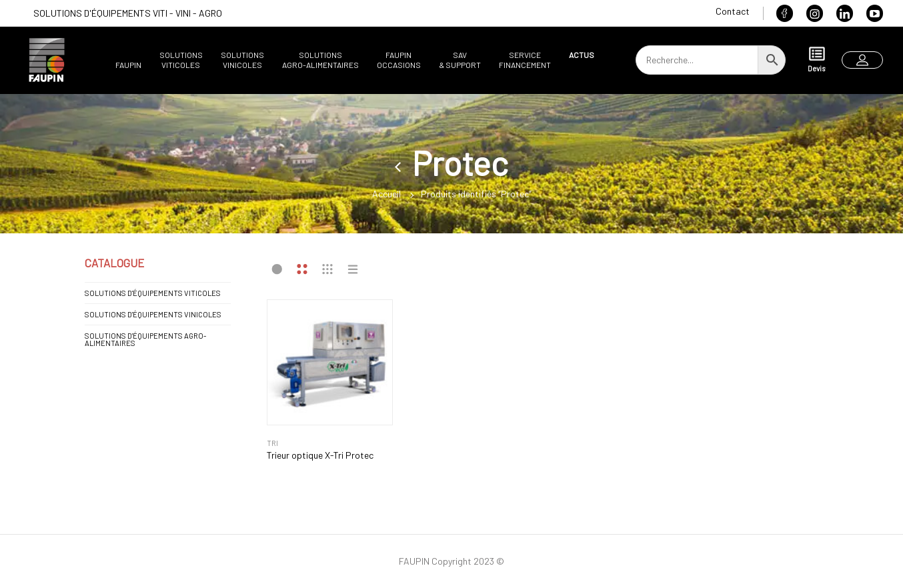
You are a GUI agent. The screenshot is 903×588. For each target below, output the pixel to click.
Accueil (386, 194)
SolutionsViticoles (181, 60)
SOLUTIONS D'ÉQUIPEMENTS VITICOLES (153, 293)
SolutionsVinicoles (242, 60)
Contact (733, 11)
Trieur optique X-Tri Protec (320, 455)
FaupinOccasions (399, 60)
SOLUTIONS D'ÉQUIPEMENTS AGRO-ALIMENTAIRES (145, 339)
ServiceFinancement (525, 60)
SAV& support (460, 60)
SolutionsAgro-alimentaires (320, 60)
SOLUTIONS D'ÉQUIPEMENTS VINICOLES (153, 314)
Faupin (128, 65)
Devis (816, 59)
